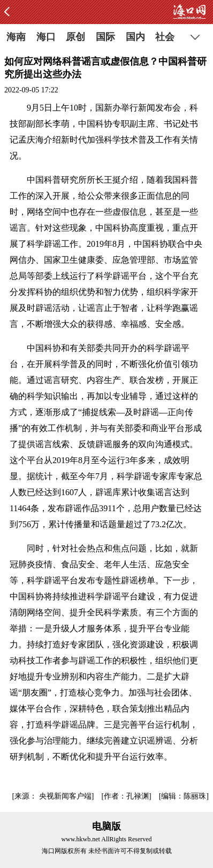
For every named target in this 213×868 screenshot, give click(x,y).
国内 (135, 37)
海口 (46, 37)
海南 (16, 37)
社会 (165, 37)
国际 (105, 37)
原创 (75, 37)
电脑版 (107, 826)
